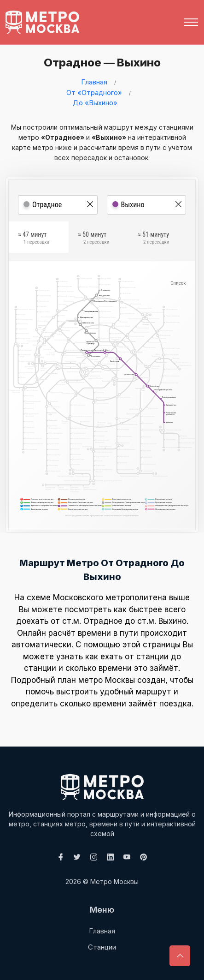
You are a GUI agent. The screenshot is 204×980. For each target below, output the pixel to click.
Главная (94, 82)
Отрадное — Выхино (100, 63)
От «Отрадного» (94, 93)
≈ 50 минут (93, 239)
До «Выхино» (95, 103)
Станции (102, 947)
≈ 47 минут (34, 239)
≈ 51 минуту (153, 239)
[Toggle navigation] (191, 22)
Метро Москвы (114, 881)
